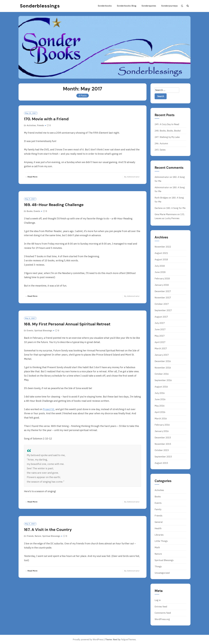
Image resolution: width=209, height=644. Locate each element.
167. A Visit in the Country (48, 530)
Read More (33, 177)
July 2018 (160, 266)
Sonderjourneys (169, 6)
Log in (158, 600)
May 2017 (160, 336)
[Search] (188, 6)
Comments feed (163, 613)
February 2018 (162, 279)
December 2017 (163, 291)
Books (30, 211)
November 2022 (163, 247)
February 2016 (162, 425)
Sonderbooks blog (127, 6)
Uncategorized (162, 573)
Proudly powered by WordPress (88, 639)
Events (37, 211)
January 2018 (162, 285)
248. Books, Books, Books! (168, 131)
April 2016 (160, 412)
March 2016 (161, 419)
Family (158, 509)
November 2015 (163, 444)
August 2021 (161, 253)
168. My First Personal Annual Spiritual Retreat (67, 324)
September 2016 (163, 380)
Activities (31, 125)
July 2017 (160, 323)
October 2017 (162, 304)
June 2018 (160, 272)
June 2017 (160, 329)
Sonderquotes (149, 6)
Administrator (133, 177)
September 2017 (163, 310)
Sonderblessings (40, 6)
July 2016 (160, 393)
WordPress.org (162, 619)
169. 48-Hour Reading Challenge (54, 205)
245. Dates (160, 150)
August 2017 (161, 317)
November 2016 (163, 368)
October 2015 (162, 450)
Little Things (161, 541)
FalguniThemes (128, 639)
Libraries (159, 535)
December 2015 (163, 438)
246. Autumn (161, 143)
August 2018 (161, 259)
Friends (41, 125)
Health (158, 528)
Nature (38, 536)
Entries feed (161, 607)
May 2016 (160, 406)
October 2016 (162, 374)
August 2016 (161, 387)
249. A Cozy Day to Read (167, 124)
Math (157, 547)
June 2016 (160, 399)
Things (158, 566)
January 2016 (162, 431)
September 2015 (163, 457)
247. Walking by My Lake (167, 137)
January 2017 (162, 355)
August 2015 (161, 463)
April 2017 (160, 342)
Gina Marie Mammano (166, 214)
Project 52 (49, 409)
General (159, 522)
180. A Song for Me (176, 208)
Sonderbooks (105, 6)
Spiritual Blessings (43, 331)
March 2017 (161, 348)
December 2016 (163, 361)
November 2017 (163, 298)
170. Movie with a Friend (46, 119)
